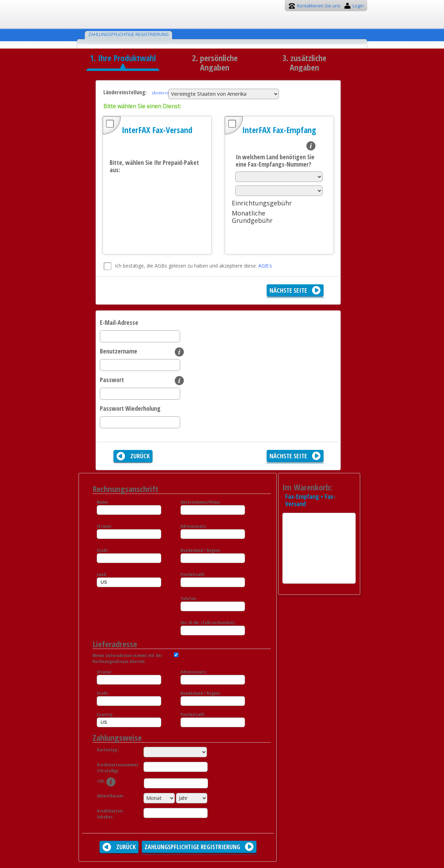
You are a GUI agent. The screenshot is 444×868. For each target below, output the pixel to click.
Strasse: (104, 526)
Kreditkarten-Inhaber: (111, 814)
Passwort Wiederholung (130, 409)
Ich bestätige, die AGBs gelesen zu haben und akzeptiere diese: (193, 266)
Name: (103, 502)
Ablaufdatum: (110, 796)
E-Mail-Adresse (119, 323)
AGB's (265, 266)
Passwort (112, 380)
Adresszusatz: (194, 526)
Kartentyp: (108, 750)
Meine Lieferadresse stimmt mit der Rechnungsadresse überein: (127, 658)
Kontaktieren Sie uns (319, 6)
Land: (102, 574)
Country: (105, 714)
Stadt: (103, 550)
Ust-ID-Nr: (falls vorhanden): (208, 623)
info (311, 146)
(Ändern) (160, 93)
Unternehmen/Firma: (201, 502)
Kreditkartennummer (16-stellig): (114, 768)
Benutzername (119, 351)
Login (358, 6)
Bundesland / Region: (201, 550)
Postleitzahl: (193, 574)
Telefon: (189, 599)
